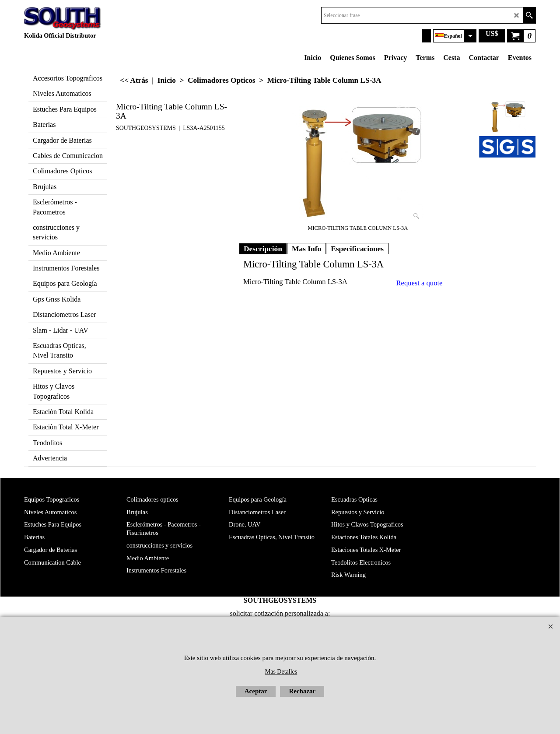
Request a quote (420, 283)
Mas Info (306, 249)
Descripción (263, 249)
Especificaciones (357, 249)
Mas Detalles (281, 672)
